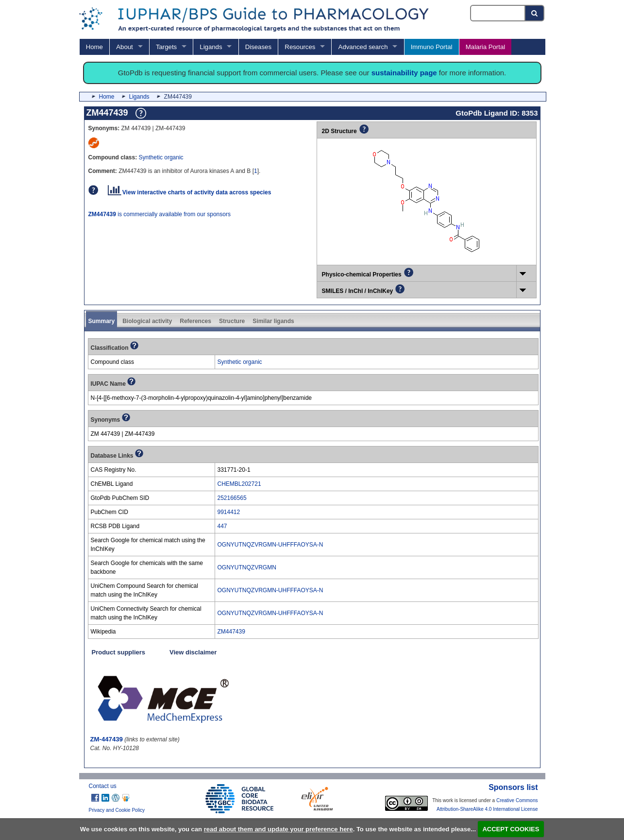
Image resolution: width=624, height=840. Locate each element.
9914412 (229, 512)
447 (222, 526)
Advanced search (363, 47)
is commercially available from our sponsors (160, 214)
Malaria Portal (485, 47)
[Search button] (535, 13)
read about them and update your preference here (278, 829)
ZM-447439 (107, 739)
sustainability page (404, 73)
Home (94, 47)
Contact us (103, 786)
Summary (102, 321)
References (195, 321)
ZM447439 (231, 632)
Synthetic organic (161, 157)
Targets (166, 47)
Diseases (258, 47)
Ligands (211, 47)
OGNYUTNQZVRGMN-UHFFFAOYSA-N (270, 545)
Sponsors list (513, 787)
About (124, 47)
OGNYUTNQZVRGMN (247, 567)
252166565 (232, 498)
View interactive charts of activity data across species (190, 192)
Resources (300, 47)
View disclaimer (193, 652)
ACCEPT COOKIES (511, 829)
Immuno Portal (432, 47)
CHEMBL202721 (239, 484)
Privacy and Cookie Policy (117, 810)
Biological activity (147, 321)
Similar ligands (273, 321)
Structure (232, 321)
